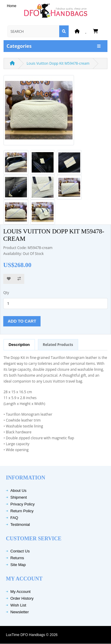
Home (12, 6)
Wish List (18, 605)
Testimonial (20, 525)
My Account (20, 592)
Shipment (19, 497)
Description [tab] (19, 345)
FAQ (14, 518)
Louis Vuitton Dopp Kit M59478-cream (58, 63)
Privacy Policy (22, 504)
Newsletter (20, 612)
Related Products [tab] (58, 345)
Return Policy (22, 511)
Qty (6, 293)
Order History (22, 598)
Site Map (18, 565)
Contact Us (20, 551)
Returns (17, 558)
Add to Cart (22, 321)
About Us (18, 491)
